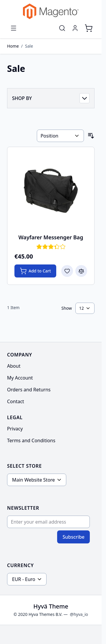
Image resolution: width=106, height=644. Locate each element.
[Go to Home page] (51, 11)
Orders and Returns (29, 390)
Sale (29, 46)
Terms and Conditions (31, 440)
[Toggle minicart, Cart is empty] (89, 28)
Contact (16, 401)
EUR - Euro (24, 579)
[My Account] (75, 28)
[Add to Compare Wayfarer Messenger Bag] (81, 271)
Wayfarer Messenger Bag (51, 237)
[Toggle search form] (62, 28)
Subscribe (73, 537)
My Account (20, 378)
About (14, 366)
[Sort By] (60, 136)
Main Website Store (33, 480)
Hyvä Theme (51, 606)
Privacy (15, 429)
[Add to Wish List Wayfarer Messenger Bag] (67, 271)
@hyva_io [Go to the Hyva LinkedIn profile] (79, 614)
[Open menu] (14, 28)
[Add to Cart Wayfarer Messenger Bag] (35, 271)
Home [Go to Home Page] (13, 46)
